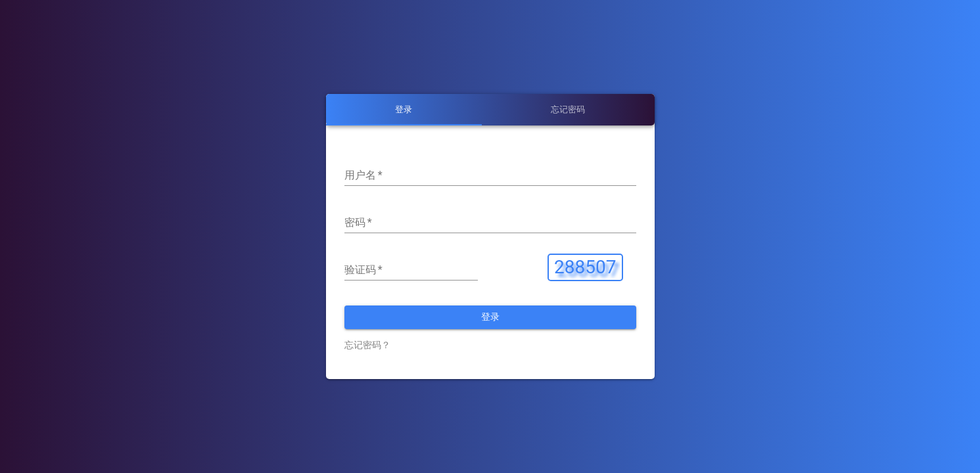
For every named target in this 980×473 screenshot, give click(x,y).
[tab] (404, 110)
